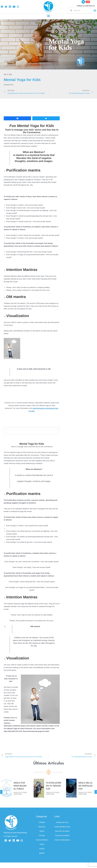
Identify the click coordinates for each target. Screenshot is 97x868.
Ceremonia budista (62, 835)
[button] (95, 10)
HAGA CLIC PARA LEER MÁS (20, 793)
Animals (42, 835)
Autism (42, 849)
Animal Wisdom (42, 840)
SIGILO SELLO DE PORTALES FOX (85, 786)
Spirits (42, 831)
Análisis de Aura (62, 822)
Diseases (42, 827)
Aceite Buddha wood (62, 827)
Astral (42, 844)
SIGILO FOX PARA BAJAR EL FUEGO (20, 786)
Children (42, 822)
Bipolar (42, 853)
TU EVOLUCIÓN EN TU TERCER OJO (54, 786)
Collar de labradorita (62, 840)
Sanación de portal (62, 831)
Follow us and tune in (86, 6)
